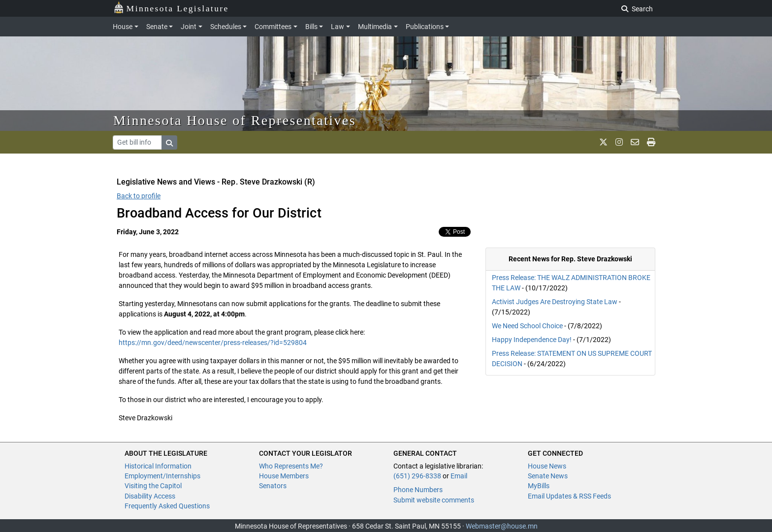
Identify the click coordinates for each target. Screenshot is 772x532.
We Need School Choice (527, 326)
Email (459, 476)
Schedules (226, 27)
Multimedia (375, 27)
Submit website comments (434, 500)
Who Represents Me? (291, 466)
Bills (311, 27)
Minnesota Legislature (171, 8)
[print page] (651, 142)
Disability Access (150, 496)
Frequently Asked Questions (167, 506)
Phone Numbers (418, 490)
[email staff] (635, 142)
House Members (284, 476)
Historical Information (158, 466)
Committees (273, 27)
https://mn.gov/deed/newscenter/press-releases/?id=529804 (213, 343)
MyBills (539, 486)
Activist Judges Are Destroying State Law (555, 302)
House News (547, 466)
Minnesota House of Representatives (235, 120)
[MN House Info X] (603, 142)
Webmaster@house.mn (502, 526)
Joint (189, 27)
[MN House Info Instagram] (619, 142)
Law (338, 27)
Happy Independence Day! (532, 340)
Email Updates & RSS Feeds (569, 496)
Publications (425, 27)
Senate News (548, 476)
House (123, 27)
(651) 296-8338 (417, 476)
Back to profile (139, 196)
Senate (157, 27)
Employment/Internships (162, 476)
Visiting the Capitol (153, 486)
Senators (273, 486)
